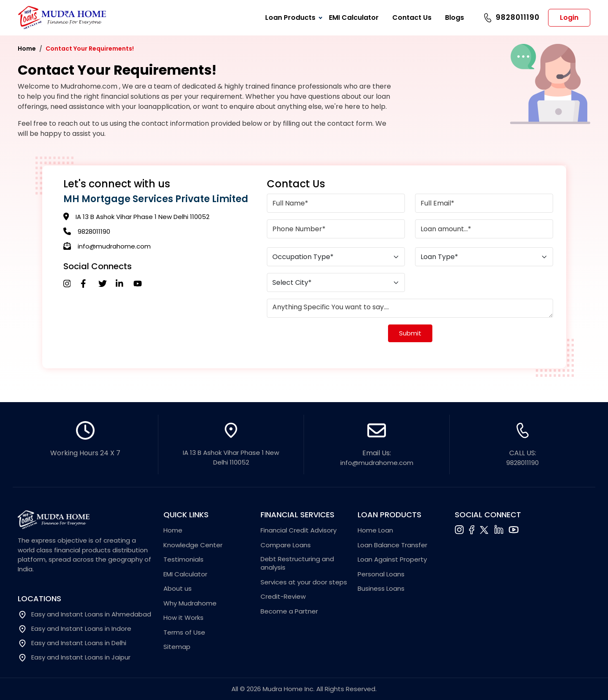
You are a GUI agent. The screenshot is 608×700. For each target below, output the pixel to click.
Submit (410, 333)
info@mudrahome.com (114, 246)
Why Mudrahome (190, 603)
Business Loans (381, 589)
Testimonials (183, 559)
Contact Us (412, 18)
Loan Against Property (392, 559)
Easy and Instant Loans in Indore (75, 629)
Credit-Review (283, 597)
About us (178, 589)
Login (569, 18)
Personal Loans (381, 574)
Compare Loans (286, 545)
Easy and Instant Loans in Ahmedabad (84, 615)
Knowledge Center (193, 545)
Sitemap (177, 647)
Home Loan (375, 530)
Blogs (455, 18)
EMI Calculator (354, 18)
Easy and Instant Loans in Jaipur (74, 658)
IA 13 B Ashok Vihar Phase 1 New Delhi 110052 (142, 217)
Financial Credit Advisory (299, 530)
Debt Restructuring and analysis (297, 563)
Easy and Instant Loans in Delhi (72, 643)
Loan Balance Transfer (392, 545)
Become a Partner (289, 611)
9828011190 (518, 17)
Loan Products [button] (290, 18)
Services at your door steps (304, 582)
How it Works (183, 618)
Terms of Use (184, 632)
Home (27, 49)
